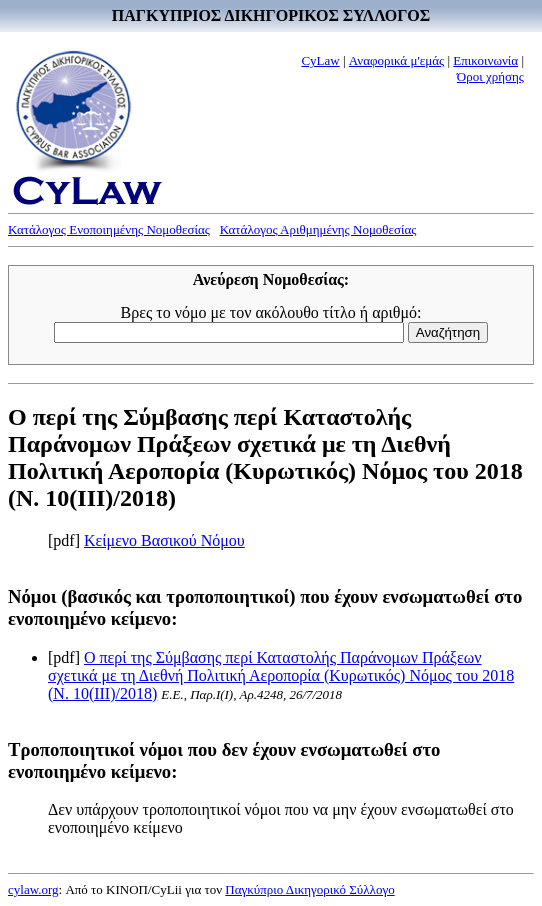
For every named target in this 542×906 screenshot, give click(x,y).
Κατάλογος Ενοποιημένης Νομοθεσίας (109, 229)
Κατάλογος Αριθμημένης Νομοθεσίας (318, 229)
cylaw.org (33, 889)
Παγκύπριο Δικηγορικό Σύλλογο (309, 889)
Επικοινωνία (485, 60)
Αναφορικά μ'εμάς (396, 60)
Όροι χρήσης (490, 76)
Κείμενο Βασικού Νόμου (164, 540)
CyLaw (320, 60)
